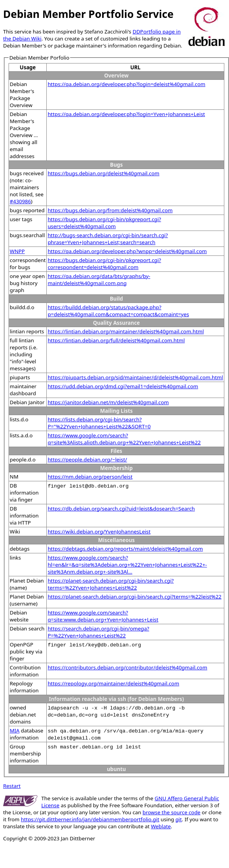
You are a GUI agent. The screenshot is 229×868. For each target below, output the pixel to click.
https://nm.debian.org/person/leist (90, 477)
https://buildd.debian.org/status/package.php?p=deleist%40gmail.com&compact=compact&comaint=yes (118, 311)
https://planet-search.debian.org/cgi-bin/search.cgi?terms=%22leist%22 (134, 597)
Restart (12, 786)
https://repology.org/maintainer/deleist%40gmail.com (113, 683)
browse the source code (172, 812)
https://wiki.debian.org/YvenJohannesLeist (99, 532)
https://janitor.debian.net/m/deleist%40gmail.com (108, 402)
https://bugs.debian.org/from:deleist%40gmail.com (110, 210)
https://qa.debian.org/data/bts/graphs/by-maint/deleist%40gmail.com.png (99, 280)
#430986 (20, 201)
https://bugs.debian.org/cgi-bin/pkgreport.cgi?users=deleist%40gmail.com (104, 223)
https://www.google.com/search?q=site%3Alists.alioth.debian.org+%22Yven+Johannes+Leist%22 (124, 439)
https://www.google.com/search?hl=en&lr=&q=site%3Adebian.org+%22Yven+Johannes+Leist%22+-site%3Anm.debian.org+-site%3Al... (127, 565)
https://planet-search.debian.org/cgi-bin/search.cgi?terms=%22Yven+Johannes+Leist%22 (111, 584)
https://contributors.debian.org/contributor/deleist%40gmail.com (127, 667)
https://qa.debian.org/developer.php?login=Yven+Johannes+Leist (126, 114)
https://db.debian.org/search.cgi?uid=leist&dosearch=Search (121, 509)
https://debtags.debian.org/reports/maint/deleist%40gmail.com (125, 549)
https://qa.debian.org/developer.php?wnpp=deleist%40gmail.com (127, 251)
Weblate (161, 826)
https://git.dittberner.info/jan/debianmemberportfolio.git (90, 819)
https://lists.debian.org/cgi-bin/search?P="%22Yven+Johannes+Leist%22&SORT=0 (99, 423)
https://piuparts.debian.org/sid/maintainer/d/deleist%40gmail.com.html (135, 377)
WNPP (17, 251)
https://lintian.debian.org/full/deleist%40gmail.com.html (116, 340)
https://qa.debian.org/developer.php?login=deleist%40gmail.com (126, 84)
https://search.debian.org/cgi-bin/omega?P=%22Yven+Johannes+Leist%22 (98, 632)
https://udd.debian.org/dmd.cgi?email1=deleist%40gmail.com (123, 386)
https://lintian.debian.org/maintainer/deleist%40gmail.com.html (126, 331)
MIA (15, 731)
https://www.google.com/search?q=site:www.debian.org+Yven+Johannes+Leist (103, 616)
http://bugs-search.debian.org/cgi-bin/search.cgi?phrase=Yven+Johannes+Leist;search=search (108, 239)
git (178, 819)
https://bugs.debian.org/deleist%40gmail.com (103, 173)
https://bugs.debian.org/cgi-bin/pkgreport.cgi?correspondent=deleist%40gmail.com (104, 264)
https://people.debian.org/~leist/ (87, 460)
